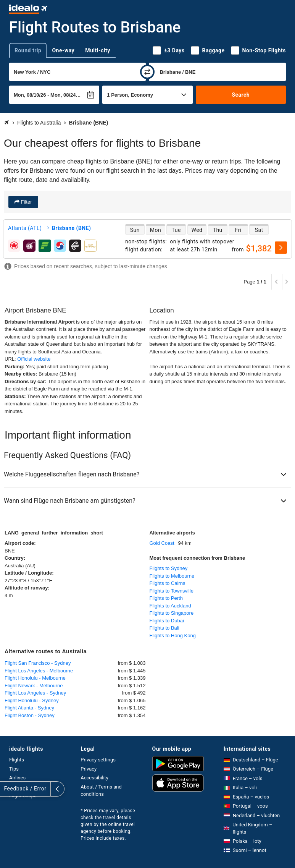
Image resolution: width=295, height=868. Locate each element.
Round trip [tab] (28, 50)
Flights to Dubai (167, 621)
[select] (281, 248)
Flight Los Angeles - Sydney (35, 693)
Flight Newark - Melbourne (34, 686)
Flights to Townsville (172, 591)
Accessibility (94, 778)
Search (241, 95)
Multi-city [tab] (98, 50)
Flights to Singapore (172, 613)
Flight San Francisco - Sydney (38, 663)
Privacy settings (98, 760)
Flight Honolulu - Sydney (32, 700)
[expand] (7, 789)
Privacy (89, 769)
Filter (26, 202)
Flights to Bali (164, 628)
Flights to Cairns (168, 583)
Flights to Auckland (170, 606)
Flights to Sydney (169, 568)
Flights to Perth (166, 598)
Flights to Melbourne (172, 576)
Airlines (17, 778)
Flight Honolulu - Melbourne (35, 678)
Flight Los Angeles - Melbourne (39, 671)
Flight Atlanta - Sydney (29, 708)
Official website (34, 359)
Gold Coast (162, 543)
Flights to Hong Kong (173, 636)
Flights (17, 760)
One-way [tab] (63, 50)
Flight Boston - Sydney (30, 715)
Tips (14, 769)
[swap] (147, 72)
